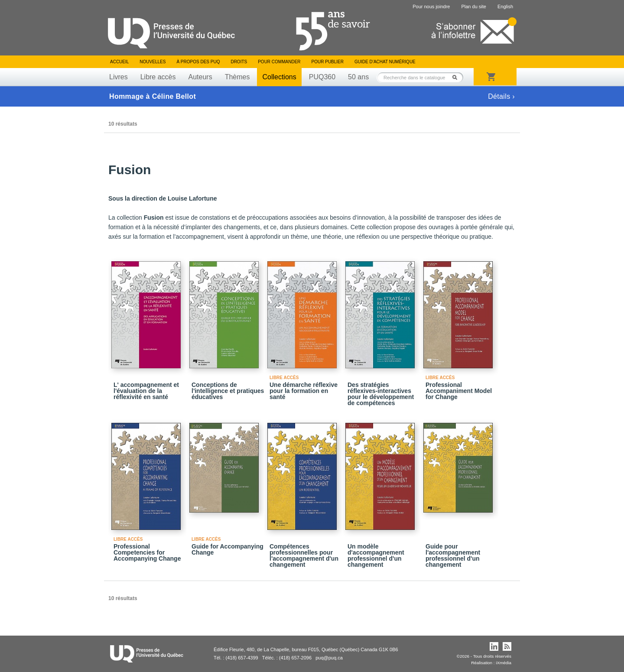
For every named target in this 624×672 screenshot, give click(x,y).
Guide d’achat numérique (385, 62)
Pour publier (328, 62)
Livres (119, 77)
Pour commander (279, 62)
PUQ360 (322, 77)
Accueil (119, 62)
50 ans (358, 77)
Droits (239, 62)
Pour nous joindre (431, 6)
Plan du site (473, 6)
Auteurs (200, 77)
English (505, 6)
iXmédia (504, 663)
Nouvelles (153, 62)
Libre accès (158, 77)
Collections (279, 77)
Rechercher (457, 77)
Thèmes (237, 77)
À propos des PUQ (198, 62)
